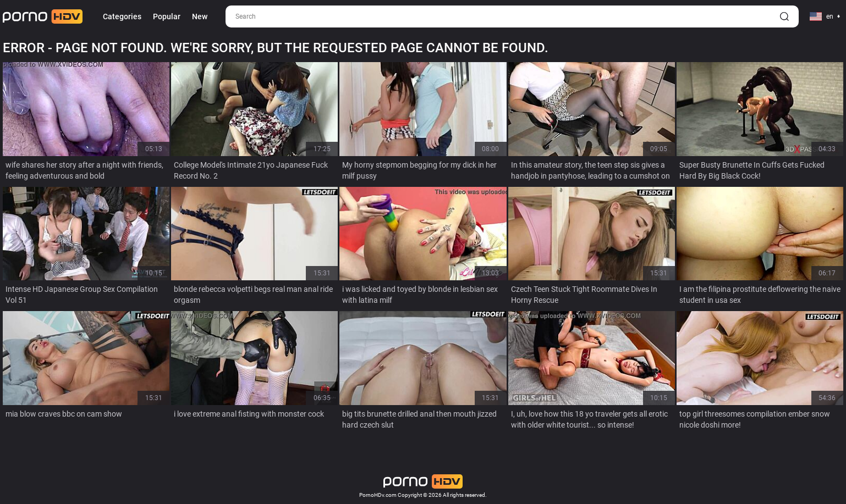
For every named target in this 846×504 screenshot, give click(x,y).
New (200, 16)
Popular (167, 16)
